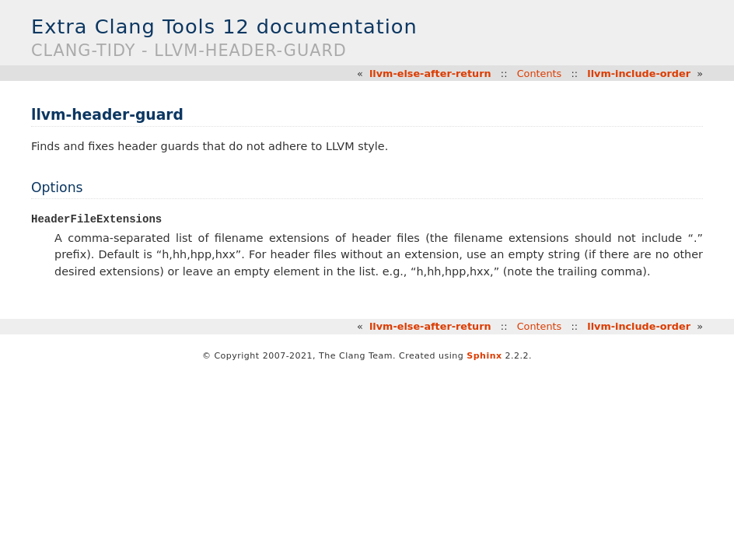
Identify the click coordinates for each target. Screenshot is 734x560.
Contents (540, 73)
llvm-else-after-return (430, 73)
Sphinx (484, 357)
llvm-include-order (639, 73)
